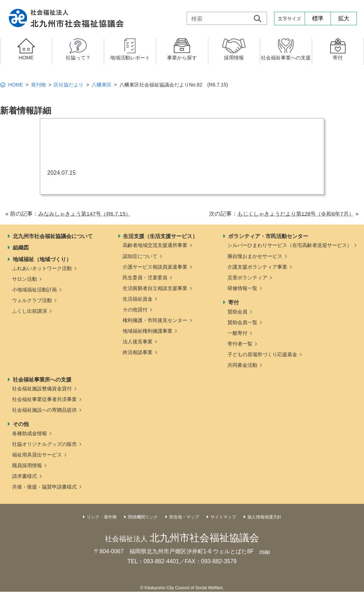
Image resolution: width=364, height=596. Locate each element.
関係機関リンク (143, 517)
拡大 (344, 18)
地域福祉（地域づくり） (42, 259)
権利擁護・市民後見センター (155, 320)
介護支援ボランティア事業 (257, 267)
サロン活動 (25, 279)
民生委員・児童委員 (145, 278)
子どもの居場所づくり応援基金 (262, 354)
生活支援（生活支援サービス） (160, 236)
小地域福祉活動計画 (34, 290)
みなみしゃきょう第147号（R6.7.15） (87, 214)
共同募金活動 (242, 365)
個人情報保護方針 (264, 517)
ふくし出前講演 (30, 311)
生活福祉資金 (138, 299)
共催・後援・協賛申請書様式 (44, 487)
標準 (318, 18)
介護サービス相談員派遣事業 (155, 267)
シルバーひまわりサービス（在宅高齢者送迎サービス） (290, 245)
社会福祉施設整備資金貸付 (42, 389)
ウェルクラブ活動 (32, 300)
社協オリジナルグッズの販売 (44, 444)
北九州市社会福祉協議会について (53, 236)
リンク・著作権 (102, 517)
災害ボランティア (247, 278)
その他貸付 (135, 310)
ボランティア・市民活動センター (268, 236)
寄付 (234, 302)
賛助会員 (237, 312)
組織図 (21, 247)
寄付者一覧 (240, 344)
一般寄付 (237, 333)
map (265, 551)
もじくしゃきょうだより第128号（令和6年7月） (292, 214)
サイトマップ (223, 517)
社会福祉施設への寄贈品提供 (44, 410)
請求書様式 (25, 476)
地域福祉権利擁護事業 (148, 331)
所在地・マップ (184, 517)
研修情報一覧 (242, 288)
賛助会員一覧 (242, 322)
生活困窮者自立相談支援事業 (155, 288)
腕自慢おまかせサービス (255, 256)
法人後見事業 (138, 342)
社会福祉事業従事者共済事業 (44, 399)
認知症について (140, 256)
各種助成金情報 (30, 433)
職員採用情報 (27, 465)
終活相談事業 (138, 352)
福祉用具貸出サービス (37, 455)
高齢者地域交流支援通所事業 (155, 245)
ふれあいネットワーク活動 (42, 268)
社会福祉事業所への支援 (42, 379)
